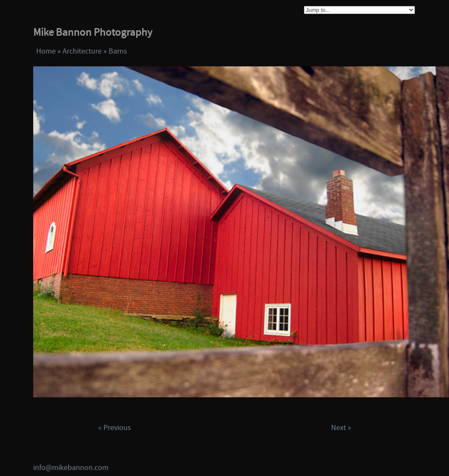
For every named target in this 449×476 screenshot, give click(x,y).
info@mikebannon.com (71, 468)
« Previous (115, 428)
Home (46, 51)
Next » (341, 428)
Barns (118, 51)
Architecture (82, 51)
